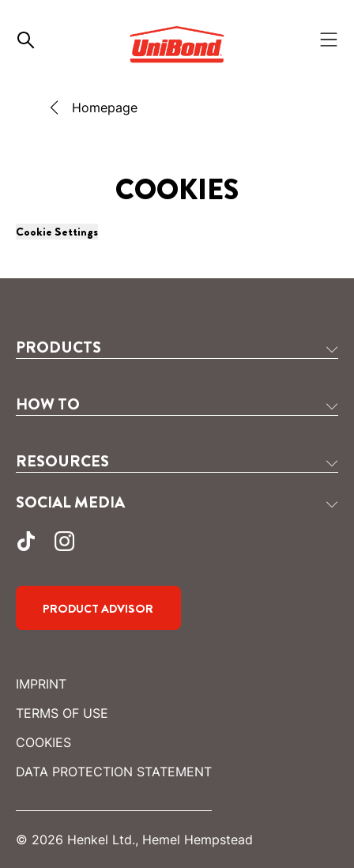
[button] (177, 348)
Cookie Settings (57, 232)
